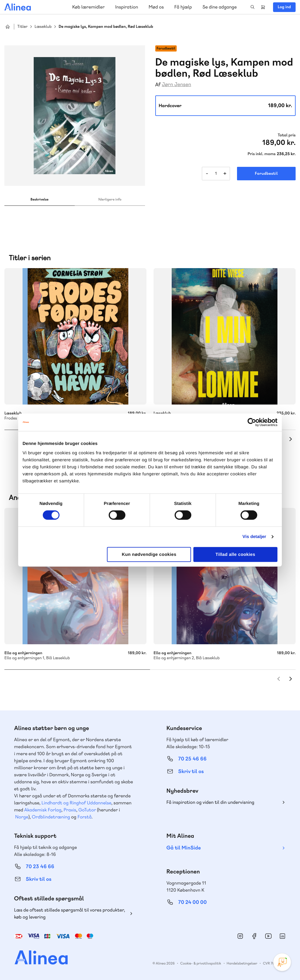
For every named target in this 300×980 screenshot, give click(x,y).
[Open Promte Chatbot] (282, 962)
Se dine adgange (220, 7)
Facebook (254, 936)
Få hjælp (183, 7)
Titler (22, 27)
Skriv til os (191, 771)
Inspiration (127, 7)
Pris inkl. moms (262, 154)
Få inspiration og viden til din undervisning (210, 802)
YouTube (268, 936)
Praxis (70, 810)
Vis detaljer (254, 537)
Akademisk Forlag (43, 810)
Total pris (287, 135)
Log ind (284, 7)
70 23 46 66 (40, 867)
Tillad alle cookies (236, 554)
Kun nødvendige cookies (149, 554)
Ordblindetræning (51, 817)
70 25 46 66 (192, 759)
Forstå (84, 817)
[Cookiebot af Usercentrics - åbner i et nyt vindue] (252, 422)
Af (158, 85)
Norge (22, 817)
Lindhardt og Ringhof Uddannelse (76, 803)
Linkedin (282, 936)
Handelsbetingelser (242, 963)
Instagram (240, 936)
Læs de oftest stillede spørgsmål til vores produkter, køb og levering (70, 913)
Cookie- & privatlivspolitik (201, 963)
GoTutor (87, 810)
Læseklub (43, 27)
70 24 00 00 (192, 902)
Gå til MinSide (184, 848)
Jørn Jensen (176, 84)
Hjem (8, 27)
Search (253, 7)
